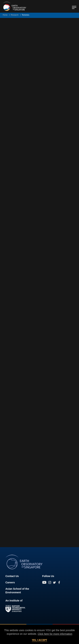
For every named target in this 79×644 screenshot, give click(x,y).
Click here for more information (55, 634)
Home (5, 15)
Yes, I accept (39, 640)
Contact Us (12, 576)
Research (15, 15)
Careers (10, 582)
